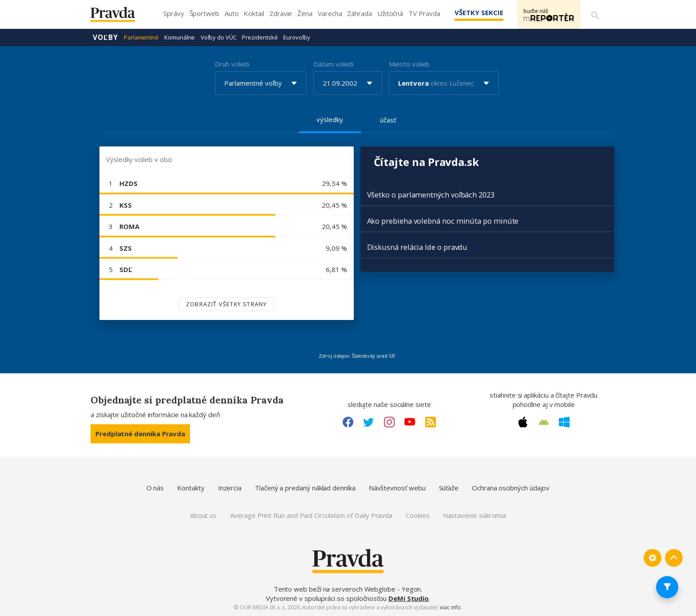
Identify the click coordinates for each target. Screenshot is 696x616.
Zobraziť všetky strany (226, 304)
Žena (305, 13)
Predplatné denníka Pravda (140, 434)
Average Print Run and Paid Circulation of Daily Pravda (311, 515)
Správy (174, 13)
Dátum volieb (333, 64)
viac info (450, 607)
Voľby (105, 37)
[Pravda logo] (119, 17)
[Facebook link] (348, 422)
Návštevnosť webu (397, 488)
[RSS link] (431, 422)
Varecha (330, 13)
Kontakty (191, 488)
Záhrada (359, 13)
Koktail (254, 13)
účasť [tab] (388, 120)
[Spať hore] (674, 558)
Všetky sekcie (476, 12)
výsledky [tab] (330, 119)
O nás (155, 488)
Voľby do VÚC (218, 37)
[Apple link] (523, 422)
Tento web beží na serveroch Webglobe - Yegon (348, 589)
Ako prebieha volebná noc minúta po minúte (443, 221)
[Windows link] (564, 422)
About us (203, 515)
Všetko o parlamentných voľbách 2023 (431, 195)
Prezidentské (260, 37)
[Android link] (544, 422)
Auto (232, 13)
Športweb (204, 13)
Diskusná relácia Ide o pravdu (417, 247)
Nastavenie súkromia (475, 515)
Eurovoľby (297, 37)
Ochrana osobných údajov (511, 488)
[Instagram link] (389, 422)
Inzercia (230, 488)
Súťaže (449, 488)
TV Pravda (424, 13)
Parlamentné (141, 37)
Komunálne (180, 37)
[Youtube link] (410, 422)
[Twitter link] (368, 422)
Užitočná (390, 13)
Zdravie (281, 13)
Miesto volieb (409, 64)
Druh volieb (232, 64)
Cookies (417, 515)
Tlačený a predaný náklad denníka (305, 488)
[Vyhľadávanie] (595, 15)
